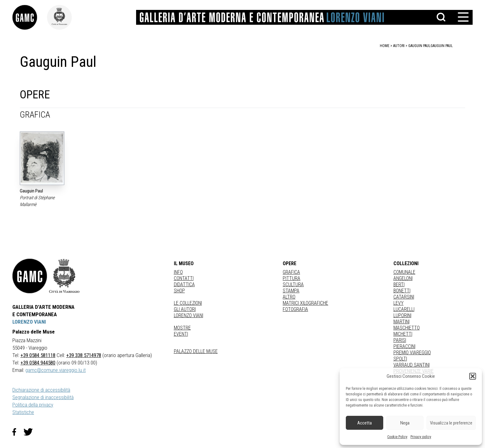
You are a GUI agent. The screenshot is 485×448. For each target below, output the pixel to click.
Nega (405, 423)
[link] (30, 17)
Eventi (181, 334)
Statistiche (23, 412)
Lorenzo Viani (189, 315)
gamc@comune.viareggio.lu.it (56, 370)
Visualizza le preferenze (451, 423)
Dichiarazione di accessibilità (41, 390)
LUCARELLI (404, 309)
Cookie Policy (397, 437)
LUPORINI (402, 315)
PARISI (400, 340)
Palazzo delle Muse (196, 351)
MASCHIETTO (407, 328)
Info (178, 272)
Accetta (365, 423)
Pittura (292, 278)
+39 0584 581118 (38, 355)
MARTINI (401, 322)
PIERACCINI (404, 346)
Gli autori (185, 309)
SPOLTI (400, 359)
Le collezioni (188, 303)
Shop (179, 291)
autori (399, 46)
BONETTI (402, 291)
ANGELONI (403, 278)
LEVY (399, 303)
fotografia (295, 309)
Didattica (184, 284)
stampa (291, 291)
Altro (289, 297)
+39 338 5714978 (84, 355)
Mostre (182, 328)
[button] (473, 376)
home (385, 46)
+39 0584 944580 (38, 363)
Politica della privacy (33, 405)
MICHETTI (403, 334)
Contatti (184, 278)
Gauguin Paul (442, 46)
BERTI (399, 284)
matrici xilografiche (305, 303)
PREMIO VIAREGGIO (412, 353)
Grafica (291, 272)
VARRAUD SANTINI (412, 365)
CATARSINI (404, 297)
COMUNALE (404, 272)
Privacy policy (421, 437)
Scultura (293, 284)
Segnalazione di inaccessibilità (43, 397)
